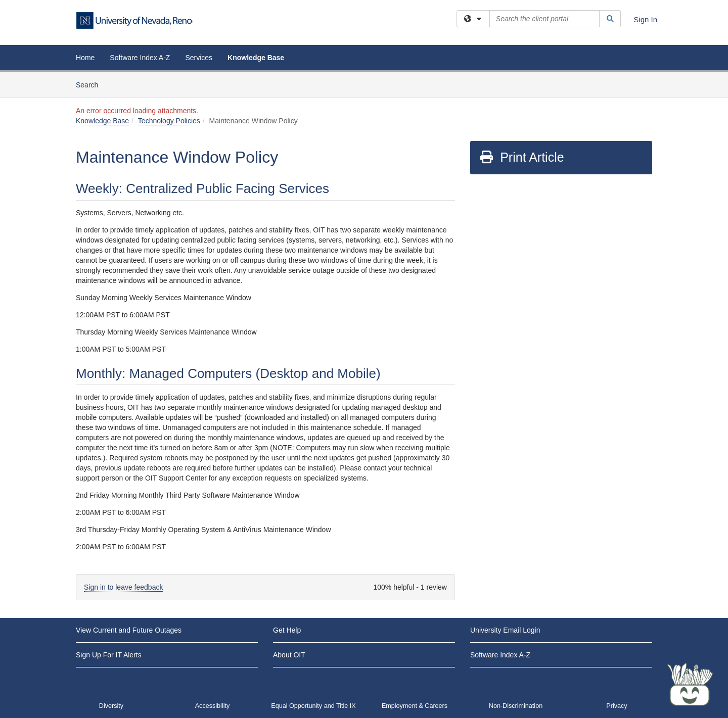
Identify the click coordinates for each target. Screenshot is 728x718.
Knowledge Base (256, 58)
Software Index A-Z (140, 58)
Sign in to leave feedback (123, 587)
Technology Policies (169, 121)
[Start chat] (690, 685)
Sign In (645, 19)
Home (85, 58)
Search (91, 84)
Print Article (521, 157)
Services (199, 58)
